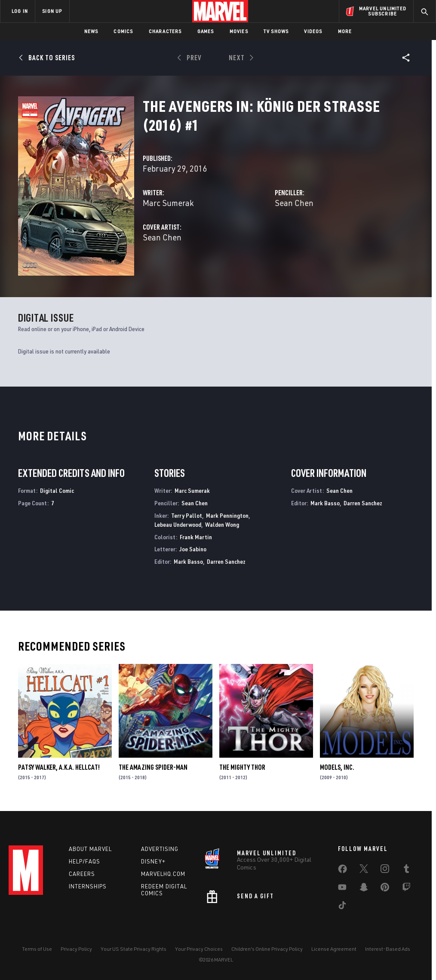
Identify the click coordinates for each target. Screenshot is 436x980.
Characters (165, 31)
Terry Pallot (187, 515)
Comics (123, 31)
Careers (82, 874)
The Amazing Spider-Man (153, 767)
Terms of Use (37, 949)
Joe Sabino (193, 549)
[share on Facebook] (342, 871)
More (345, 31)
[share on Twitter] (364, 870)
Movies (239, 31)
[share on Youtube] (342, 889)
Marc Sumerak (168, 203)
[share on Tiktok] (342, 907)
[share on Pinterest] (385, 889)
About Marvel (90, 849)
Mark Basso (188, 561)
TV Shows (276, 31)
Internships (88, 886)
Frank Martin (196, 537)
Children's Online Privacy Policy (267, 949)
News (91, 31)
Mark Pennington (227, 515)
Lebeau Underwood (178, 524)
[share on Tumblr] (406, 870)
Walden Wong (222, 524)
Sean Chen (294, 203)
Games (206, 31)
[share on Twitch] (406, 889)
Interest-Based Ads (388, 949)
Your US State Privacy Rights (134, 949)
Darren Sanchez (226, 561)
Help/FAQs (84, 861)
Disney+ (153, 861)
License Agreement (334, 949)
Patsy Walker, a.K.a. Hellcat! (59, 767)
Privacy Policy (76, 949)
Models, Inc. (337, 767)
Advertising (160, 849)
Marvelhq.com (163, 874)
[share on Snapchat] (364, 889)
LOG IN (20, 11)
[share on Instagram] (385, 870)
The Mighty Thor (242, 767)
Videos (313, 31)
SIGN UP (52, 11)
